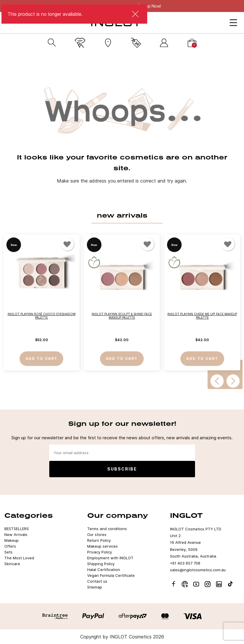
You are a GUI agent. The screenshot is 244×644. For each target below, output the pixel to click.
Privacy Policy (100, 552)
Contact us (97, 581)
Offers (10, 546)
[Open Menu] (233, 23)
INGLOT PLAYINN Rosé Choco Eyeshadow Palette (42, 315)
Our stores (97, 534)
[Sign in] (164, 43)
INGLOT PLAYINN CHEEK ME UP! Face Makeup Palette (202, 315)
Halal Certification (104, 570)
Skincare (12, 564)
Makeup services (102, 546)
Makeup (12, 540)
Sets (8, 552)
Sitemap (95, 587)
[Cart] (192, 43)
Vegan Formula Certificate (111, 575)
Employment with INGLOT (110, 558)
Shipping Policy (101, 564)
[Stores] (108, 43)
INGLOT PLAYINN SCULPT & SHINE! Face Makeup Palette (122, 315)
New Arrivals (16, 534)
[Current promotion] (136, 43)
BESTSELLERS (17, 529)
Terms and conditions (107, 529)
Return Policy (99, 540)
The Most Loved (19, 558)
